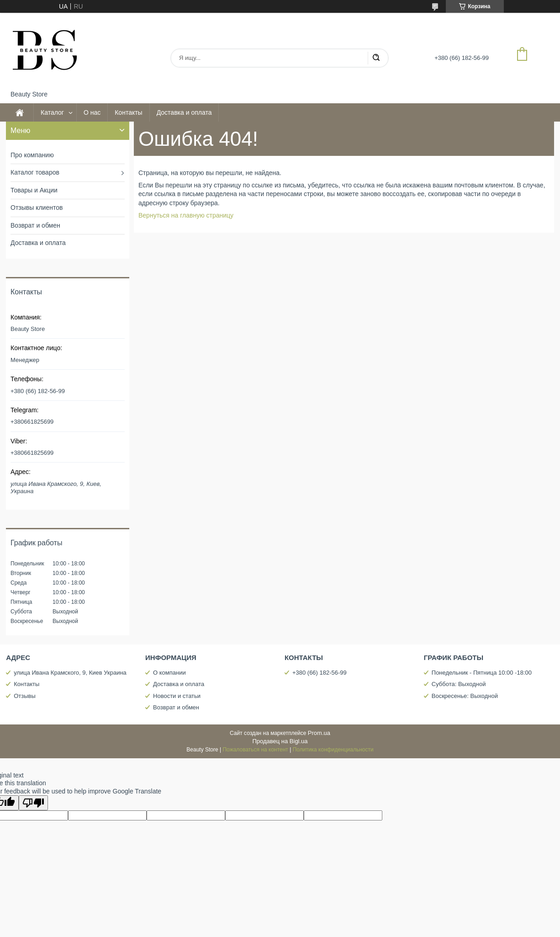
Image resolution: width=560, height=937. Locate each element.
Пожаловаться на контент (255, 750)
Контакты (128, 112)
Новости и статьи (177, 696)
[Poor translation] (33, 803)
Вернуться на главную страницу (186, 215)
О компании (169, 673)
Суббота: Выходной (459, 684)
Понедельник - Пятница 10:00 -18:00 (482, 673)
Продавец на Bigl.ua (280, 741)
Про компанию (32, 155)
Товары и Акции (34, 190)
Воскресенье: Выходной (465, 696)
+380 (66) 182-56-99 (320, 673)
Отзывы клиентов (37, 208)
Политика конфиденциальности (333, 750)
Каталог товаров (35, 172)
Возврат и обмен (35, 225)
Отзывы (25, 696)
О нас (92, 112)
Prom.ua (319, 733)
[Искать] (376, 58)
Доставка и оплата (184, 112)
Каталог (52, 112)
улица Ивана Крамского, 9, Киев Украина (70, 673)
